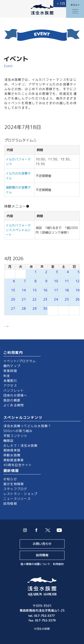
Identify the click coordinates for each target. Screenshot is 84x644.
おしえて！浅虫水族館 (20, 446)
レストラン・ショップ (20, 494)
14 (24, 290)
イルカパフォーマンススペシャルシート (18, 230)
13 (13, 290)
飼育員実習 (12, 450)
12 (78, 281)
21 (24, 299)
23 (45, 299)
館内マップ (12, 366)
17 (56, 290)
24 (56, 299)
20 (13, 299)
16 (45, 290)
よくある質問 (14, 405)
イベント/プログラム (20, 361)
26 (78, 299)
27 (13, 308)
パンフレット (14, 390)
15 (34, 290)
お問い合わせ (42, 544)
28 (24, 308)
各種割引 (10, 381)
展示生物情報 (14, 484)
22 (34, 299)
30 (45, 308)
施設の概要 (12, 400)
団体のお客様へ (15, 395)
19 (78, 290)
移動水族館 (12, 455)
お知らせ (10, 479)
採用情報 (10, 504)
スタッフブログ (15, 489)
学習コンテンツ (15, 436)
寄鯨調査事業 (14, 460)
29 (34, 308)
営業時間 (10, 371)
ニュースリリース (17, 499)
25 (67, 299)
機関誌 (9, 441)
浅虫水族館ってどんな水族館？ (27, 426)
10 (56, 281)
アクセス (10, 385)
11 (67, 281)
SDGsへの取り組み (18, 431)
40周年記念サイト (18, 465)
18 (67, 290)
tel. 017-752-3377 (42, 616)
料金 (7, 376)
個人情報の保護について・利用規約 (42, 564)
